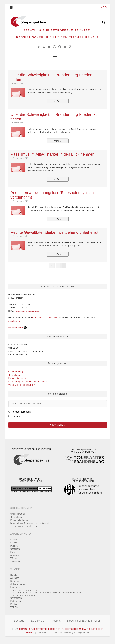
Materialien (16, 604)
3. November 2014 (19, 161)
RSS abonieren (18, 330)
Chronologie (14, 378)
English (14, 543)
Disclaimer (20, 624)
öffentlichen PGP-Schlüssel (45, 320)
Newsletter (16, 419)
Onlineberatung (16, 375)
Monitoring (15, 590)
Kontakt (14, 607)
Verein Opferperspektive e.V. (22, 388)
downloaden (14, 324)
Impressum (56, 624)
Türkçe (14, 561)
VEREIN (14, 610)
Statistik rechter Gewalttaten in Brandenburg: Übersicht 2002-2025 (47, 596)
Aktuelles (15, 581)
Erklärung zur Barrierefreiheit (84, 624)
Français (15, 546)
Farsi (13, 555)
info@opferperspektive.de (28, 314)
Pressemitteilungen (17, 381)
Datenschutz (38, 624)
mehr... (57, 104)
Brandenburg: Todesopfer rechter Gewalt (28, 384)
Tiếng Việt (15, 565)
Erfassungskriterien (24, 598)
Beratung (15, 584)
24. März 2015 (18, 86)
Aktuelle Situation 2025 (25, 593)
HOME (14, 578)
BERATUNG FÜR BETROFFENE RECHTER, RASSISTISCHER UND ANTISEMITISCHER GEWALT (58, 35)
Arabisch (15, 558)
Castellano (15, 552)
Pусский (14, 549)
